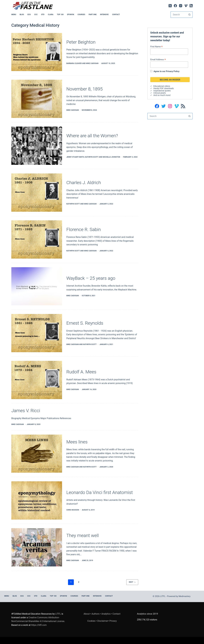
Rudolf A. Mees (81, 372)
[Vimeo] (186, 6)
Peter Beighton (81, 42)
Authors (95, 614)
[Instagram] (181, 6)
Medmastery (185, 596)
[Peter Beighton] (37, 52)
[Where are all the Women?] (37, 146)
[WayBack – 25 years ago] (37, 286)
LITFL (58, 614)
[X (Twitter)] (170, 6)
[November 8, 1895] (37, 99)
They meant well (83, 535)
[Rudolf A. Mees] (37, 380)
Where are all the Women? (92, 136)
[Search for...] (178, 15)
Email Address (158, 59)
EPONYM (71, 14)
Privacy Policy (173, 71)
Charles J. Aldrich (84, 183)
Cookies (92, 621)
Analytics (106, 614)
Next (132, 582)
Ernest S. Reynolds (85, 323)
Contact (116, 14)
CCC (36, 14)
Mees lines (77, 442)
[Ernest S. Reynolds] (37, 333)
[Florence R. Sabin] (37, 239)
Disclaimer (103, 621)
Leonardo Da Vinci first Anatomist (100, 492)
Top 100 (60, 14)
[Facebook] (175, 6)
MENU (14, 14)
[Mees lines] (37, 454)
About (87, 614)
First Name (156, 47)
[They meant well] (37, 547)
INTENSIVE (104, 14)
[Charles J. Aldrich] (37, 193)
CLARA (51, 14)
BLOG (22, 14)
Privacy (113, 621)
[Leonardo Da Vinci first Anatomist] (37, 500)
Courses (81, 14)
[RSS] (191, 6)
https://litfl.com (39, 625)
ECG (29, 14)
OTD (43, 14)
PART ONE (93, 14)
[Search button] (189, 15)
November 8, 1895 (84, 89)
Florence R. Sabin (84, 229)
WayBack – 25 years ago (91, 278)
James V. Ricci (26, 411)
